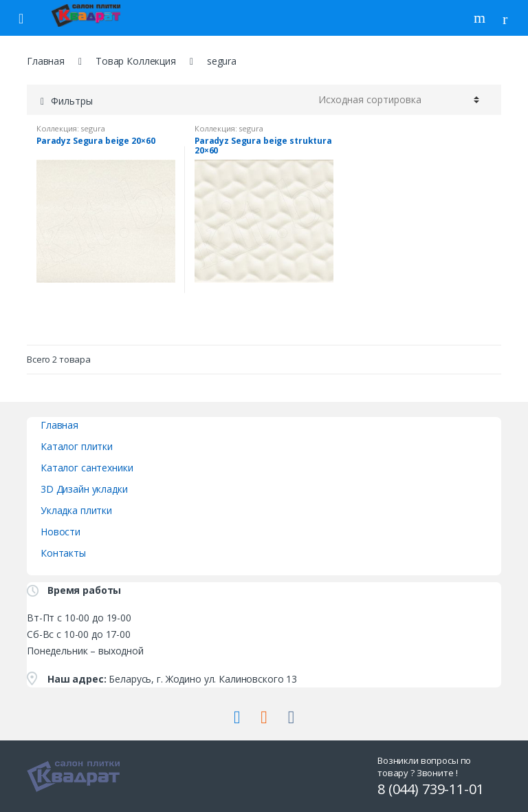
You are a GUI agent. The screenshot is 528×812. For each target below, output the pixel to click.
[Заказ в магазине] (399, 100)
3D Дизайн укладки (84, 489)
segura (92, 128)
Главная (46, 61)
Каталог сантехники (87, 468)
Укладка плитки (76, 510)
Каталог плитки (77, 446)
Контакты (63, 553)
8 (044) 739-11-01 (431, 789)
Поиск (481, 18)
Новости (60, 532)
